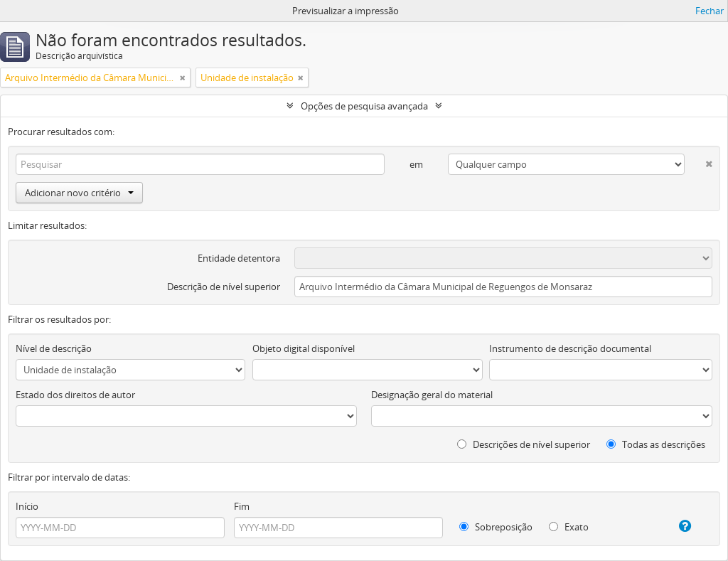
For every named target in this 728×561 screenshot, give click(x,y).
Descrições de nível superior (524, 444)
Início (27, 506)
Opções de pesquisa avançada (364, 106)
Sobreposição (496, 527)
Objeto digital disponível (304, 348)
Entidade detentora (239, 258)
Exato (569, 527)
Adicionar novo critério (79, 193)
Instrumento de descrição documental (570, 348)
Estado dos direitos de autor (75, 395)
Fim (242, 506)
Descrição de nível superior (224, 287)
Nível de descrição (54, 348)
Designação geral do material (432, 395)
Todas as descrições (656, 444)
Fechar (710, 11)
